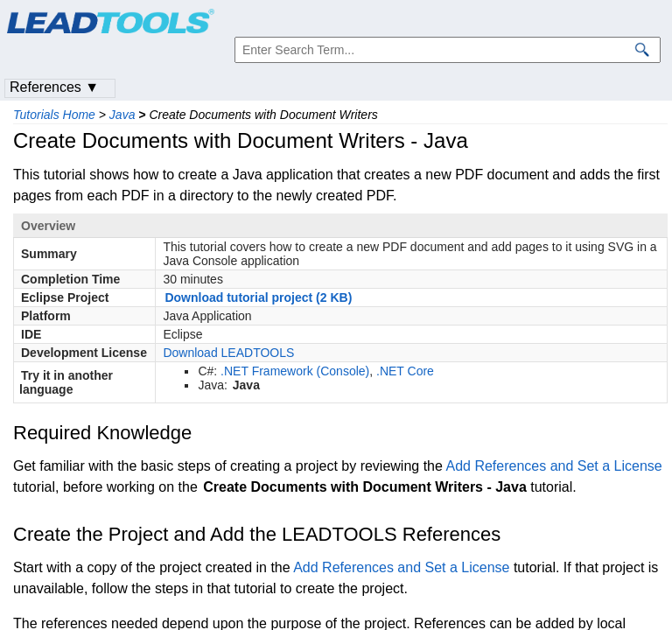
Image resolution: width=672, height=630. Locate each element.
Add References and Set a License (553, 466)
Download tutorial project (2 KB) (258, 297)
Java (122, 115)
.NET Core (405, 371)
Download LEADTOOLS (228, 353)
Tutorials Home (54, 115)
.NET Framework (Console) (295, 371)
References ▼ (54, 87)
